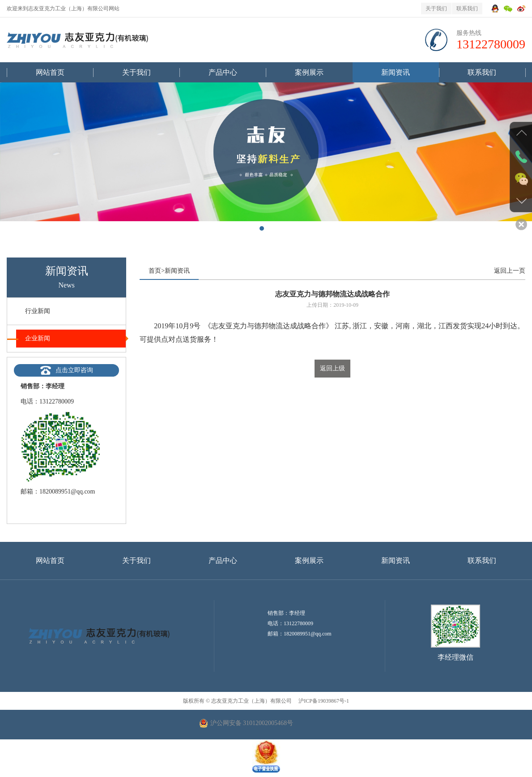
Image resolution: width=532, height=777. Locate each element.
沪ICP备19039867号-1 (323, 701)
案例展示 (309, 72)
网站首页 (50, 72)
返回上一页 (510, 271)
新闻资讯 (396, 72)
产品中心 (223, 72)
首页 (155, 271)
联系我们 (467, 9)
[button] (262, 228)
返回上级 (332, 368)
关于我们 (436, 9)
